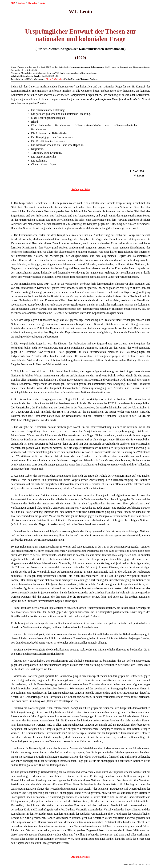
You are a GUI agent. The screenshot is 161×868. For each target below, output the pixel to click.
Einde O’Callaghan (55, 79)
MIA (13, 3)
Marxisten (32, 3)
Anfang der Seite (81, 189)
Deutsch (21, 3)
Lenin (42, 3)
